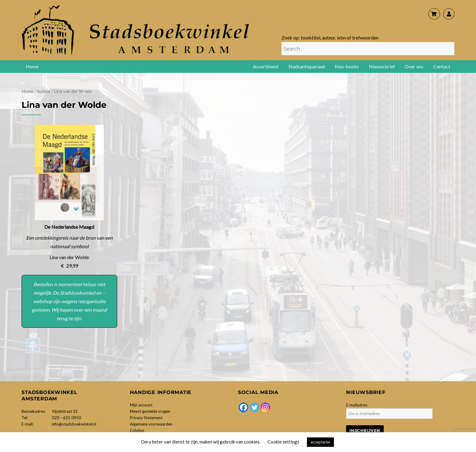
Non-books (347, 66)
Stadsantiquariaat (307, 66)
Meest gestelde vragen (150, 411)
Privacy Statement (146, 418)
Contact (442, 66)
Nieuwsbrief (382, 66)
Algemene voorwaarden (151, 424)
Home (32, 66)
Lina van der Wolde (69, 257)
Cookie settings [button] (283, 442)
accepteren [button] (320, 442)
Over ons (414, 66)
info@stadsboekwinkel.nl (74, 424)
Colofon (137, 430)
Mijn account (141, 405)
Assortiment (266, 66)
